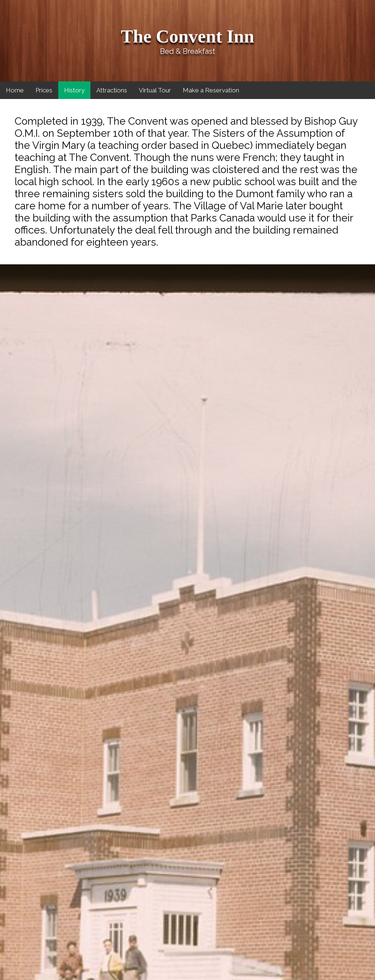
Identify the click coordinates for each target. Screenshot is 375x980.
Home (15, 90)
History (74, 90)
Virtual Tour (155, 90)
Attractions (112, 90)
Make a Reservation (211, 90)
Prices (44, 90)
